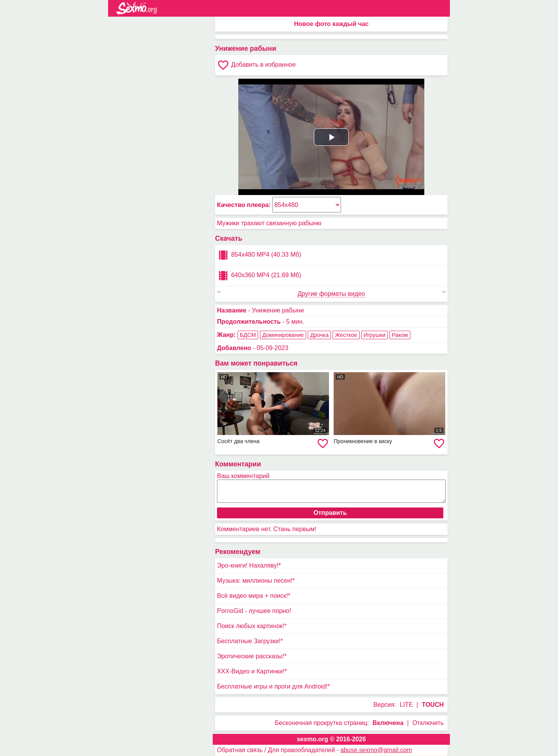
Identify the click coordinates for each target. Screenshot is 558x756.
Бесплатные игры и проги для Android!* (273, 686)
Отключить (428, 723)
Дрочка (319, 335)
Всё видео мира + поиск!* (254, 596)
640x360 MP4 (259, 276)
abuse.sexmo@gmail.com (376, 750)
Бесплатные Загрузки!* (250, 641)
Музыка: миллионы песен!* (256, 581)
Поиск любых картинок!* (252, 626)
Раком (400, 335)
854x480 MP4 (259, 255)
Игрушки (375, 335)
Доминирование (283, 335)
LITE (406, 705)
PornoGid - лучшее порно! (254, 611)
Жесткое (346, 335)
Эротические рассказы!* (252, 656)
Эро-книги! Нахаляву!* (249, 565)
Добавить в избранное (256, 65)
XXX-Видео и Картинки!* (252, 671)
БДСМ (248, 335)
